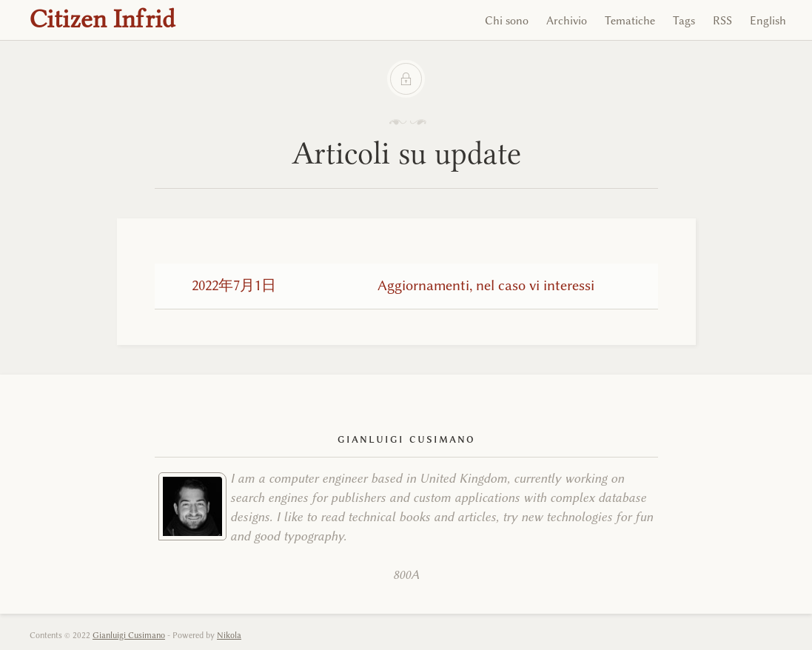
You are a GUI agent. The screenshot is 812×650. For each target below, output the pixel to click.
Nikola (229, 635)
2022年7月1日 (234, 285)
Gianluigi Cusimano (129, 635)
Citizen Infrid (103, 19)
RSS (722, 21)
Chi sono (507, 21)
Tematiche (630, 21)
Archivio (567, 21)
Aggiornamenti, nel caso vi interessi (486, 285)
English (768, 21)
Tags (684, 21)
